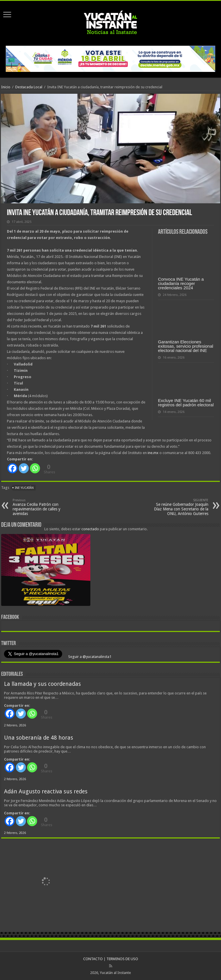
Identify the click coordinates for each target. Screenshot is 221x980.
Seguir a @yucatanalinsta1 (89, 657)
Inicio (6, 87)
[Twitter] (24, 468)
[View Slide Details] (46, 571)
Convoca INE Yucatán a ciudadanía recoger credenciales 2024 (181, 283)
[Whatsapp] (35, 468)
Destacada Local (29, 87)
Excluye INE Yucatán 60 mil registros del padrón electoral (186, 403)
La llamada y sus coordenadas (42, 684)
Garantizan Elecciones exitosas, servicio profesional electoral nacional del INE (186, 346)
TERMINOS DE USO (122, 959)
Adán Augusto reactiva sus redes (46, 792)
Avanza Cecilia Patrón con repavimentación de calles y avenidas (42, 507)
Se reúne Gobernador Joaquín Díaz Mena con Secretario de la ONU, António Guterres (179, 507)
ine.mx (153, 453)
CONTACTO (93, 959)
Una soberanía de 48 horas (39, 738)
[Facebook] (13, 468)
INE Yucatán (24, 488)
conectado (90, 529)
